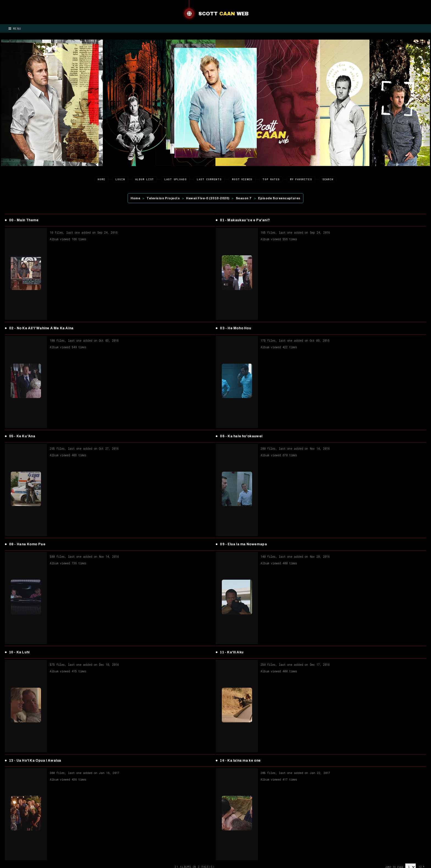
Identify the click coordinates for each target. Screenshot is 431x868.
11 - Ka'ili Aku (232, 652)
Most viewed (242, 179)
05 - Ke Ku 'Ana (22, 436)
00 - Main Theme (24, 220)
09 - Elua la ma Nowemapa (243, 544)
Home (101, 179)
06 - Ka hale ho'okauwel (241, 436)
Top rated (271, 179)
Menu (15, 28)
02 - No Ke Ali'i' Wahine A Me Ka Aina (41, 328)
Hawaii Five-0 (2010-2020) (208, 198)
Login (120, 179)
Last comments (209, 179)
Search (328, 179)
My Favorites (301, 179)
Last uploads (176, 179)
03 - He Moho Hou (236, 328)
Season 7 (244, 198)
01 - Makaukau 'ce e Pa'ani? (245, 220)
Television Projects (163, 198)
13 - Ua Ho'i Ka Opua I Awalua (35, 761)
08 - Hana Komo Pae (27, 544)
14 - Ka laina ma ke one (240, 761)
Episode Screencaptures (279, 198)
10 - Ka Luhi (19, 652)
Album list (145, 179)
